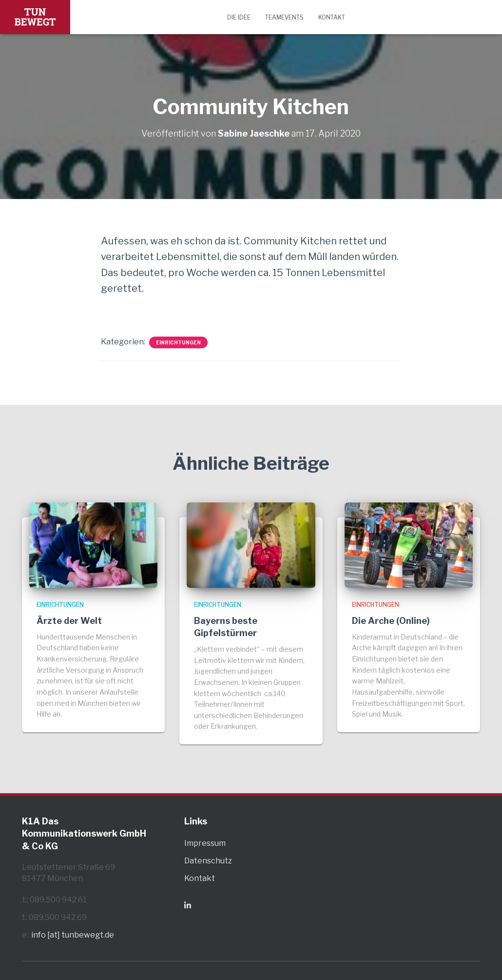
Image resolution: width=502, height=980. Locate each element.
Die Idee (239, 17)
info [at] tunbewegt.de (73, 935)
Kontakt (332, 17)
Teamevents (284, 17)
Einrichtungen (178, 342)
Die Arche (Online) (391, 621)
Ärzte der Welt (69, 621)
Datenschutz (208, 861)
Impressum (205, 843)
